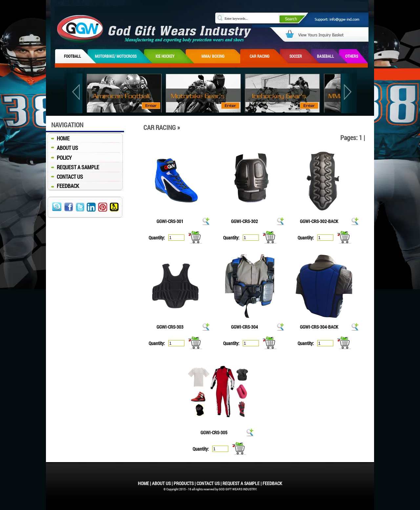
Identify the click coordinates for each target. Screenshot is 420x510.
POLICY (59, 158)
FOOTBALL (73, 56)
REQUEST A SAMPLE (73, 167)
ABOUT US (62, 148)
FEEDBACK (63, 186)
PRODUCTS (184, 483)
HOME (58, 138)
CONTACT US (64, 177)
